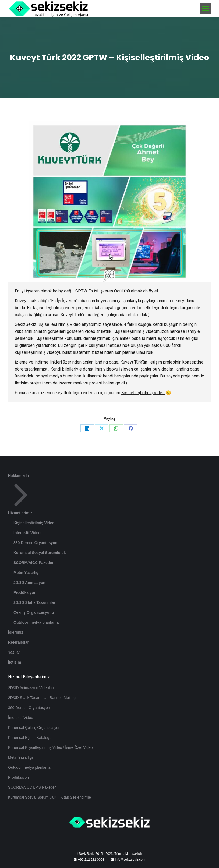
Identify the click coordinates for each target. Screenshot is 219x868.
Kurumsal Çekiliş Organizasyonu (35, 728)
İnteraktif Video (27, 533)
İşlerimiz (16, 632)
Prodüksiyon (25, 592)
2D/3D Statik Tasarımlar (34, 602)
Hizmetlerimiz (21, 499)
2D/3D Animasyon (29, 583)
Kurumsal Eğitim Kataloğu (30, 738)
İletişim (15, 662)
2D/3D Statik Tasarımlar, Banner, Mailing (42, 698)
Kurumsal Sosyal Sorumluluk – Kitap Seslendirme (50, 797)
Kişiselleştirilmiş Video (143, 393)
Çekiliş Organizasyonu (34, 612)
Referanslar (18, 642)
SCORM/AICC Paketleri (34, 563)
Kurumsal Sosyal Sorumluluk (40, 553)
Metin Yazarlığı (27, 573)
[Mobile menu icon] (206, 9)
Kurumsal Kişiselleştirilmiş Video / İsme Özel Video (50, 747)
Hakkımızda (18, 476)
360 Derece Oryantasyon (35, 543)
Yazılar (14, 652)
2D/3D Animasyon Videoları (31, 688)
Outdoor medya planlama (36, 622)
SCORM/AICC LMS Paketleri (32, 787)
